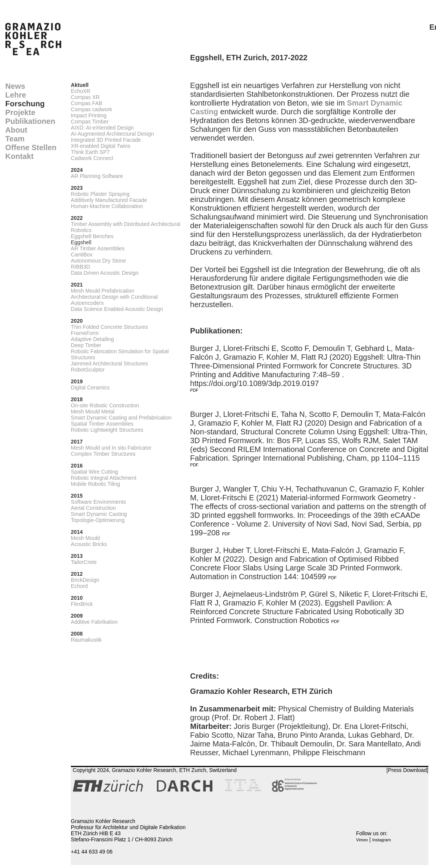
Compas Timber (90, 122)
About (16, 130)
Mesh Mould (85, 538)
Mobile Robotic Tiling (95, 484)
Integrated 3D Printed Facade (106, 140)
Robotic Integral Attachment (104, 478)
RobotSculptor (88, 370)
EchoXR (81, 91)
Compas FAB (87, 103)
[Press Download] (407, 770)
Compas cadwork (91, 109)
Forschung (25, 104)
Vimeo (362, 840)
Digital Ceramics (90, 388)
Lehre (16, 95)
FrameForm (85, 333)
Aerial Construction (93, 508)
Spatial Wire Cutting (95, 472)
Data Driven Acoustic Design (105, 273)
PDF (194, 390)
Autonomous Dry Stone (99, 261)
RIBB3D (81, 267)
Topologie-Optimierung (98, 520)
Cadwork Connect (92, 158)
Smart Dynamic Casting (99, 514)
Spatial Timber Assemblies (102, 424)
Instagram (382, 840)
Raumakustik (86, 640)
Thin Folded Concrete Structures (109, 327)
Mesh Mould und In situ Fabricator (111, 448)
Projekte (20, 112)
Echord (79, 586)
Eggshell (81, 242)
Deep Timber (86, 345)
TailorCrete (84, 562)
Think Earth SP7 (90, 152)
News (15, 86)
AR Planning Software (97, 176)
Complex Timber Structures (103, 454)
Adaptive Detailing (92, 339)
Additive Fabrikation (94, 622)
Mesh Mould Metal (93, 412)
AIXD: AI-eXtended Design (102, 128)
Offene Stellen (31, 147)
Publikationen (30, 121)
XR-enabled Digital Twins (101, 146)
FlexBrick (82, 604)
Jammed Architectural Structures (109, 364)
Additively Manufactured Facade (109, 200)
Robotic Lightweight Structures (107, 430)
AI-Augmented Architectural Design (112, 134)
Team (15, 139)
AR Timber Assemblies (98, 248)
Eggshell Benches (92, 236)
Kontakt (19, 156)
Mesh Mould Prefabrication (103, 291)
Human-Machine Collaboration (107, 206)
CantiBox (82, 255)
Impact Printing (89, 115)
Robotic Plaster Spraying (100, 194)
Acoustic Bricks (89, 544)
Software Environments (99, 502)
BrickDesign (85, 580)
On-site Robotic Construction (105, 405)
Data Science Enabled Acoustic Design (117, 309)
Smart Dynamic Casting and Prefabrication (121, 418)
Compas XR (85, 97)
